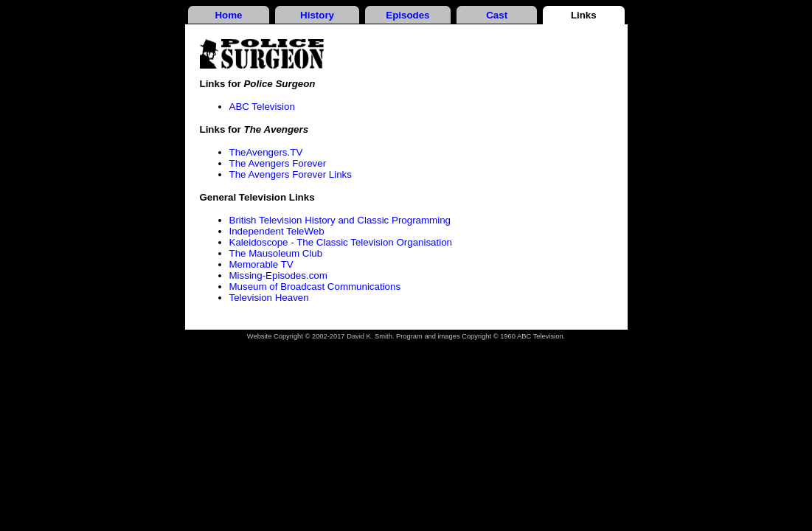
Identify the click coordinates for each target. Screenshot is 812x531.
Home (228, 15)
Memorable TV (261, 264)
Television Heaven (269, 298)
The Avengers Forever (278, 163)
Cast (497, 15)
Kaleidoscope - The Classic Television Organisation (341, 242)
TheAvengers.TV (266, 152)
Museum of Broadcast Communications (315, 287)
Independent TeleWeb (277, 231)
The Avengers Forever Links (291, 174)
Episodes (407, 15)
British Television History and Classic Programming (340, 220)
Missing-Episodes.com (278, 275)
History (317, 15)
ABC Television (262, 107)
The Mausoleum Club (276, 253)
